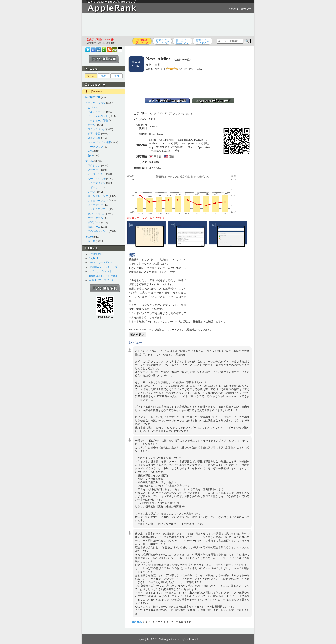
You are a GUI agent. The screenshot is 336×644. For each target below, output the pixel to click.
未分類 (91, 241)
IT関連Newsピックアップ (103, 267)
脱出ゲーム (94, 227)
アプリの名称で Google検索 (167, 101)
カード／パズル (97, 179)
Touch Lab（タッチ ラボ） (103, 276)
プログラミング (97, 129)
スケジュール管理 (98, 121)
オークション (95, 147)
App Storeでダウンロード (213, 101)
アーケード (94, 170)
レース (91, 192)
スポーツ (93, 187)
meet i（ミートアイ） (101, 262)
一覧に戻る (135, 622)
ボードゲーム (95, 218)
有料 (117, 76)
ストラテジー (95, 205)
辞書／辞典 (94, 138)
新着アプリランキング (202, 41)
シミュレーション (98, 201)
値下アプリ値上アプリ (182, 41)
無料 (104, 76)
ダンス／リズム (97, 214)
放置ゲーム (94, 222)
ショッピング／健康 (99, 142)
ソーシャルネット (98, 116)
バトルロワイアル (98, 209)
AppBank (94, 258)
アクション (94, 166)
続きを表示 (137, 334)
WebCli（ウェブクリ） (102, 280)
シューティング (97, 183)
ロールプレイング (98, 196)
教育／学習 (94, 134)
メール (91, 125)
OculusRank (95, 254)
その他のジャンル (98, 231)
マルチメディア (97, 112)
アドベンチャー (97, 174)
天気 (90, 151)
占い (90, 155)
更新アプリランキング (162, 41)
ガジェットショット (100, 271)
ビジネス (93, 107)
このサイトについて (240, 9)
